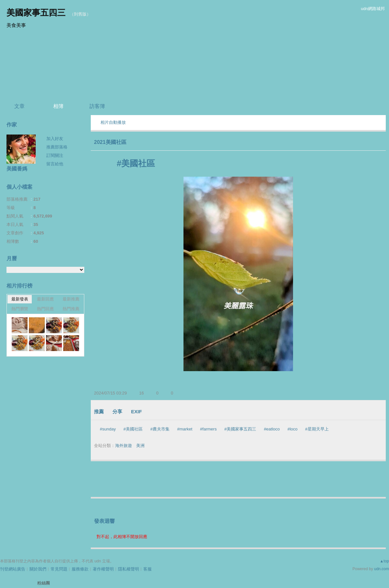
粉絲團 (44, 583)
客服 (147, 569)
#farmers (208, 429)
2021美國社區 (110, 142)
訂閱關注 (55, 155)
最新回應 (45, 299)
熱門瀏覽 (20, 309)
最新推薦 (71, 299)
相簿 (58, 106)
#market (185, 429)
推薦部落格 (57, 147)
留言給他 (55, 164)
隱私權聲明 (129, 569)
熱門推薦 (71, 309)
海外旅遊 (124, 446)
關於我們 (38, 569)
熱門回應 (45, 309)
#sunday (108, 429)
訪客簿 (97, 106)
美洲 (140, 446)
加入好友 (55, 139)
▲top (384, 561)
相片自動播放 (113, 122)
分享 (117, 412)
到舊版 (80, 14)
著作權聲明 (103, 569)
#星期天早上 (317, 429)
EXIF (136, 412)
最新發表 (20, 299)
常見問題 (59, 569)
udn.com (382, 569)
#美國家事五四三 (240, 429)
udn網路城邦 (373, 9)
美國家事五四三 (36, 13)
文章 (19, 106)
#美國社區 (133, 429)
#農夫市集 (160, 429)
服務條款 (80, 569)
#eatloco (272, 429)
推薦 (99, 412)
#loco (293, 429)
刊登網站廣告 (13, 569)
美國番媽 (17, 169)
